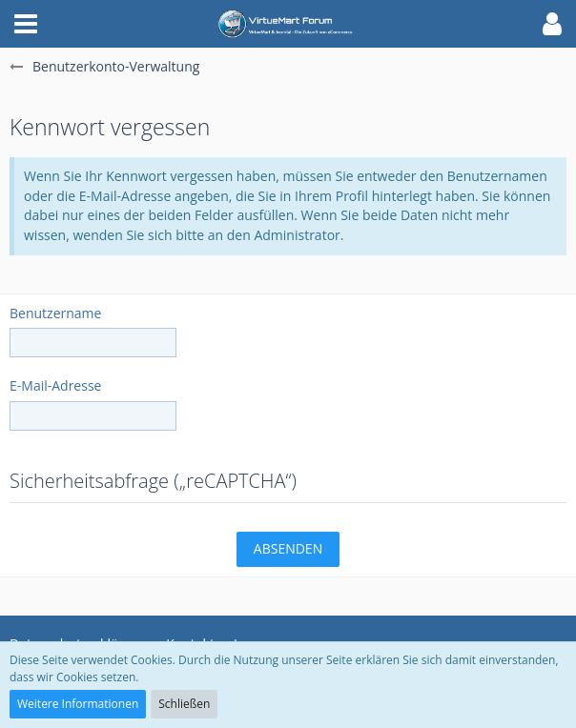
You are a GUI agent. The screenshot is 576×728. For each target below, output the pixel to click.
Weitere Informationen (78, 704)
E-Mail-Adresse (55, 385)
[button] (26, 24)
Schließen (184, 704)
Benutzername (55, 313)
